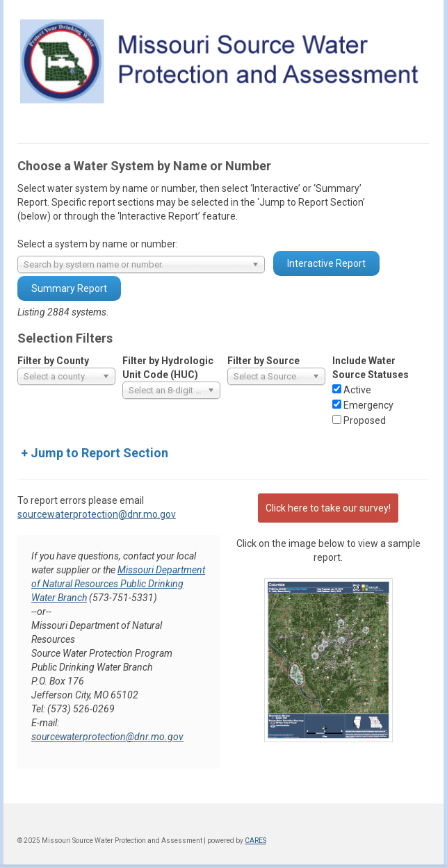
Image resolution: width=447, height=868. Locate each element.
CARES (255, 841)
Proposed (365, 420)
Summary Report (69, 288)
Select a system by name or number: (98, 244)
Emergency (368, 405)
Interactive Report (326, 263)
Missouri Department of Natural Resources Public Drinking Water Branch (118, 584)
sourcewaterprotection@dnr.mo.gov (97, 514)
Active (357, 390)
